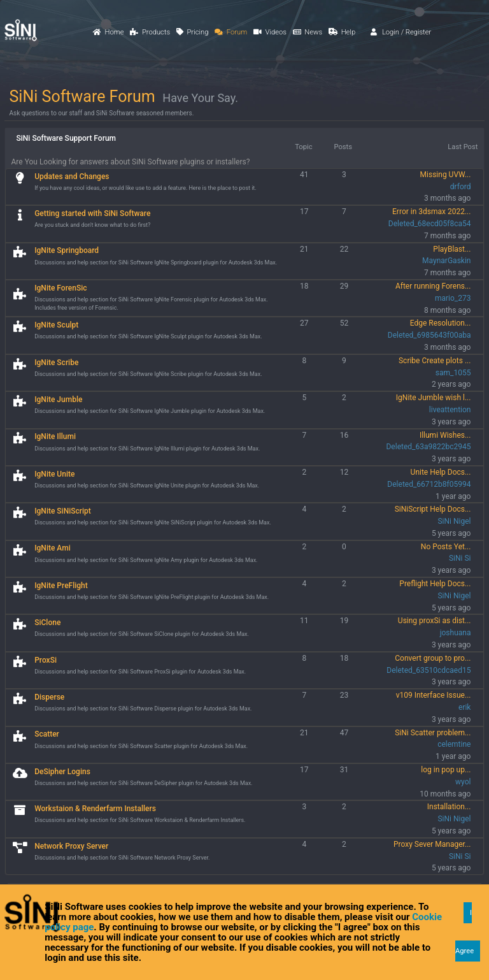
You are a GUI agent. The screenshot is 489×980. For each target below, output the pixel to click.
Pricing (192, 32)
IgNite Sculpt (56, 325)
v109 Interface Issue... (434, 695)
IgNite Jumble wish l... (434, 398)
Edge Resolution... (441, 323)
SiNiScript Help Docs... (433, 509)
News (308, 32)
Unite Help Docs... (441, 472)
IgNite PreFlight (61, 586)
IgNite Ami (53, 548)
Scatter (47, 734)
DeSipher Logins (62, 772)
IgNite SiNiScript (63, 511)
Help (342, 32)
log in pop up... (446, 770)
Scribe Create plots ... (435, 361)
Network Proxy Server (71, 846)
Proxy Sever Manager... (432, 844)
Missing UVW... (446, 175)
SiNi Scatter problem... (433, 733)
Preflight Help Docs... (435, 584)
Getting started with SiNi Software (92, 213)
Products (150, 32)
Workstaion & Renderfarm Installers (95, 809)
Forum (231, 32)
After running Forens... (433, 286)
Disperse (49, 697)
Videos (270, 32)
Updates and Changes (72, 177)
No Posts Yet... (446, 547)
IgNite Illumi (55, 436)
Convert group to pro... (433, 658)
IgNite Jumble (58, 400)
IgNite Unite (54, 474)
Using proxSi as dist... (435, 621)
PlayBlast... (452, 249)
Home (108, 32)
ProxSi (46, 660)
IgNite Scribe (56, 363)
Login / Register (401, 32)
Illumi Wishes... (445, 435)
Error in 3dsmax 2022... (431, 212)
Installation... (449, 807)
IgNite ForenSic (60, 288)
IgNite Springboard (67, 250)
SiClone (47, 623)
